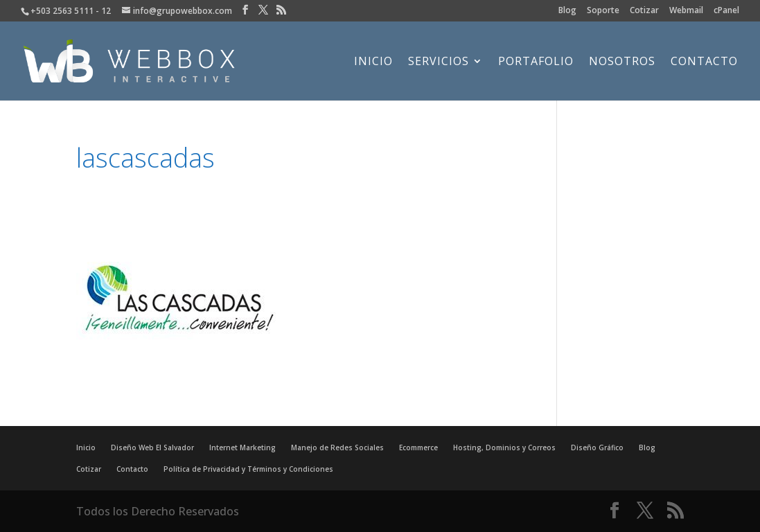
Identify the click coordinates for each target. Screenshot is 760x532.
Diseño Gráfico (597, 447)
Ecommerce (418, 447)
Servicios (439, 62)
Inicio (373, 62)
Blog (567, 11)
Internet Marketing (242, 447)
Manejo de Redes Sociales (337, 447)
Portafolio (536, 62)
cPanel (726, 11)
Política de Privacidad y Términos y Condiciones (248, 469)
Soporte (603, 11)
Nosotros (622, 62)
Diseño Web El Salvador (152, 447)
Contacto (704, 62)
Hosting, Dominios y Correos (504, 447)
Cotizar (644, 11)
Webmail (686, 11)
